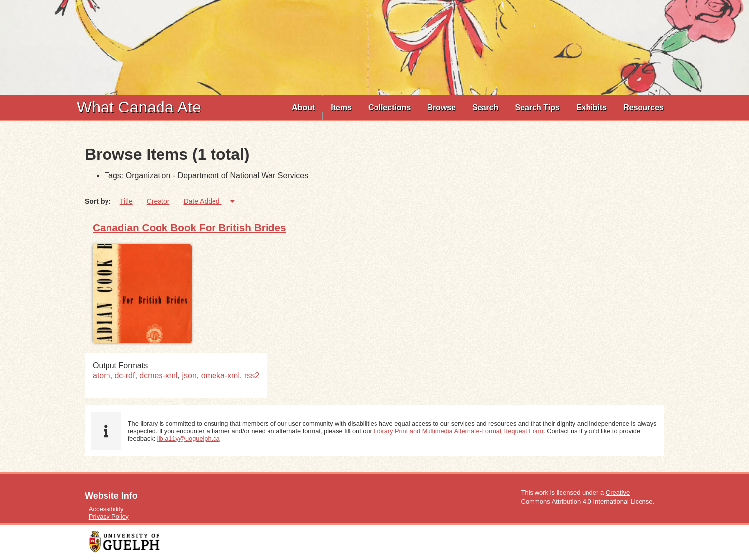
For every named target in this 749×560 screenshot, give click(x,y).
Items (341, 107)
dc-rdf (125, 375)
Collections (389, 107)
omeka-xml (220, 375)
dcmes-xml (158, 375)
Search (485, 107)
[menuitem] (303, 108)
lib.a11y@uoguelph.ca (188, 438)
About (303, 107)
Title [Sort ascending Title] (126, 201)
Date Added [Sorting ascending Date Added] (202, 201)
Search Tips (537, 107)
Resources (643, 107)
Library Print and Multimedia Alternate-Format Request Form (458, 431)
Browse (441, 107)
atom (102, 375)
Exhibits (591, 107)
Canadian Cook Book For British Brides (189, 228)
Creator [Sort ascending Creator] (158, 201)
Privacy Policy (109, 517)
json (189, 375)
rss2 (252, 375)
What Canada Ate (139, 107)
